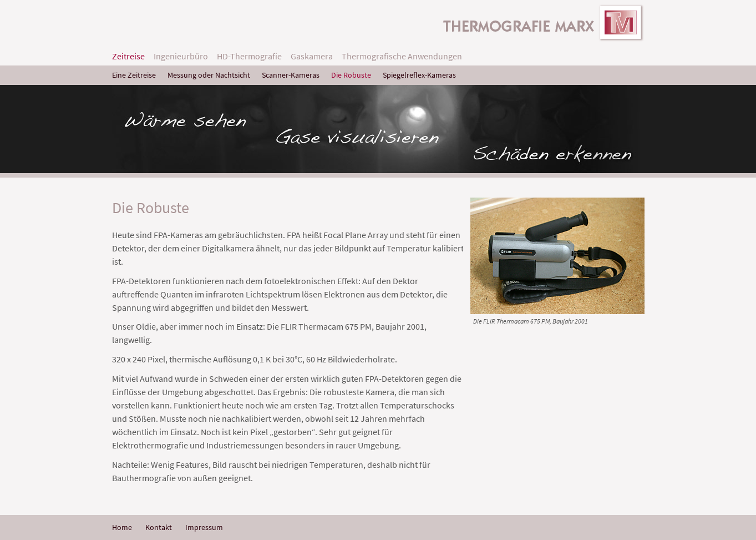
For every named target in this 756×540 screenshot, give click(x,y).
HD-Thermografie (249, 56)
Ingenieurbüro (181, 56)
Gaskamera (312, 56)
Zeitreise (128, 56)
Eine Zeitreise (134, 75)
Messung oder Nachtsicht (209, 75)
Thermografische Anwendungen (402, 56)
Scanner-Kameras (291, 75)
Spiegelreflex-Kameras (419, 75)
